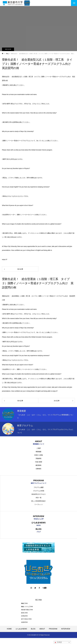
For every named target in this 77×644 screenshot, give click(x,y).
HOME (9, 630)
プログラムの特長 (39, 491)
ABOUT (42, 630)
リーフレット (39, 505)
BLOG (33, 630)
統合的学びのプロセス (39, 495)
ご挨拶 (38, 448)
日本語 (58, 642)
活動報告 (38, 469)
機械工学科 (24, 604)
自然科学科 (24, 623)
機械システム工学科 (27, 608)
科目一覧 (39, 498)
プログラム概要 (39, 488)
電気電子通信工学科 (27, 611)
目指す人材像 (38, 455)
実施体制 (38, 459)
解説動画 (38, 465)
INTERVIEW (66, 630)
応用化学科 (24, 617)
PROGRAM (53, 630)
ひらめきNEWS (21, 630)
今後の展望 (38, 462)
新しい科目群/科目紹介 (39, 501)
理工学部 (38, 601)
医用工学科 (24, 614)
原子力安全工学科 (26, 620)
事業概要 (38, 452)
